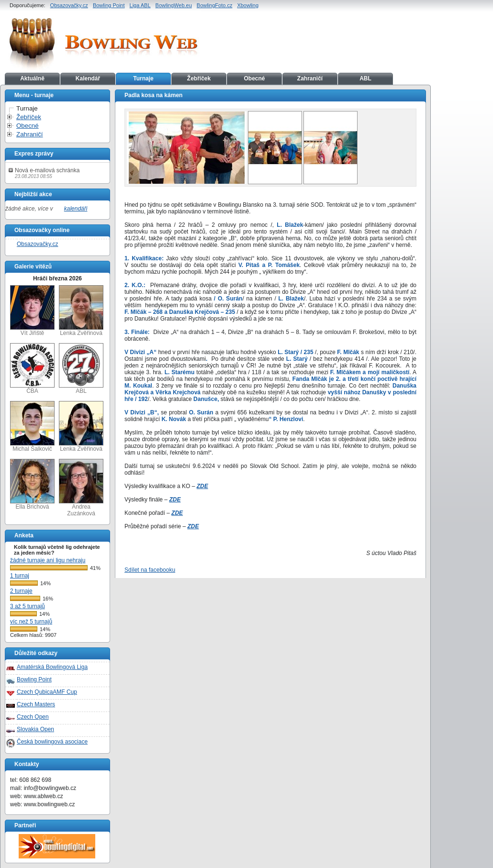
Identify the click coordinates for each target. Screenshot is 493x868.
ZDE (202, 486)
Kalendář (88, 78)
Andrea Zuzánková (81, 488)
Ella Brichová (32, 484)
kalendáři (76, 209)
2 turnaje (21, 591)
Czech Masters (36, 704)
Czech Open (33, 717)
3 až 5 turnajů (28, 606)
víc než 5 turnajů (31, 622)
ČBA (32, 369)
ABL (365, 78)
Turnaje (143, 78)
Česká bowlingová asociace (52, 742)
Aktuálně (32, 78)
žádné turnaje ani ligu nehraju (48, 560)
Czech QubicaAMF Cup (47, 692)
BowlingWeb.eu (174, 5)
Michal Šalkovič (32, 427)
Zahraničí (310, 78)
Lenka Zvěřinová (81, 311)
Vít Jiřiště (32, 311)
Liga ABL (140, 5)
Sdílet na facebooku (150, 570)
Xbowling (248, 5)
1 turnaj (20, 576)
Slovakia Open (35, 729)
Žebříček (199, 78)
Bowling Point (109, 5)
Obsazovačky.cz (69, 5)
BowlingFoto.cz (215, 5)
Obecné (254, 78)
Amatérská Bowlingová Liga (52, 667)
